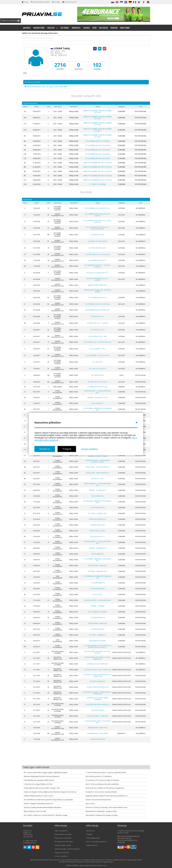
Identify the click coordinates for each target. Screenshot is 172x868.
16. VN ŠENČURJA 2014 (97, 618)
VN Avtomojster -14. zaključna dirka (98, 600)
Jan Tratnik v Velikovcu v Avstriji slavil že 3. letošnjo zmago (46, 815)
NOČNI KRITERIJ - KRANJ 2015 (98, 566)
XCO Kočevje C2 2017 (97, 330)
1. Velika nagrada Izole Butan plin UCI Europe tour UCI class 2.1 (98, 647)
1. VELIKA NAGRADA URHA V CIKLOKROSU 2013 (97, 722)
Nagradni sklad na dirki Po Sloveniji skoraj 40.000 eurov (107, 796)
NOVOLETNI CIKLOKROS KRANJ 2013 (97, 704)
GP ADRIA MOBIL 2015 (97, 589)
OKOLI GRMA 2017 (97, 403)
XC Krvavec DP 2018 (97, 235)
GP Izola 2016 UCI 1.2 (98, 536)
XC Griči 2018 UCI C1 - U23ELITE (98, 323)
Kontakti (56, 2)
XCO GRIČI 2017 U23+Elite (97, 369)
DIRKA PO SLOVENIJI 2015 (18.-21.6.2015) (98, 163)
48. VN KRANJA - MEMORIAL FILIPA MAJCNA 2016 (97, 502)
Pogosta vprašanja (62, 852)
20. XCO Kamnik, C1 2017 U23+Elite (98, 355)
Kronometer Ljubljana (97, 641)
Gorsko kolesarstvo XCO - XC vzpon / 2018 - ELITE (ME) (46, 87)
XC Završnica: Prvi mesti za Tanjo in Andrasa (102, 780)
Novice (27, 28)
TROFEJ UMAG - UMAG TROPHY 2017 (97, 473)
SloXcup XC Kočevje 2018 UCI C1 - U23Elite (98, 279)
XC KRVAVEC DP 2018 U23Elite (98, 241)
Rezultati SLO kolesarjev (64, 842)
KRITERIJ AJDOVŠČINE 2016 (97, 519)
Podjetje (89, 834)
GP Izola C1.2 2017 (98, 479)
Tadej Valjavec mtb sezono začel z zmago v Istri (42, 788)
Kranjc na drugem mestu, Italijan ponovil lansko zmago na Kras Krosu (50, 792)
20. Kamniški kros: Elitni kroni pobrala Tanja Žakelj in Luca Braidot (48, 800)
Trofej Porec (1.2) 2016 (98, 531)
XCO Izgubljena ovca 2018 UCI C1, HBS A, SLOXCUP (97, 221)
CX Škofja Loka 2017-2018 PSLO (97, 664)
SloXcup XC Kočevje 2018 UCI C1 (98, 273)
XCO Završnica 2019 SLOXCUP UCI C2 (97, 208)
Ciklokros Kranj (97, 710)
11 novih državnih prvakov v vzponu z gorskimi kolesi (106, 772)
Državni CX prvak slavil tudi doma (98, 800)
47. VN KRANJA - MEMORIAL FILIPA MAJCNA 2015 (97, 560)
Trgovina (114, 28)
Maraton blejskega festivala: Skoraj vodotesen (42, 776)
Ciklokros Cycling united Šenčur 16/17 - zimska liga (98, 675)
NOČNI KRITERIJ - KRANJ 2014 (98, 623)
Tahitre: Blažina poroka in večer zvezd (38, 796)
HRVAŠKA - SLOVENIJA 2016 (97, 490)
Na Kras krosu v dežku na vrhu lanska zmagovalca (105, 788)
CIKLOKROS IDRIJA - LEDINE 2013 (97, 716)
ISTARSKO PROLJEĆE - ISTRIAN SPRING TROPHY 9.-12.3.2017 (97, 461)
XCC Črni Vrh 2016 (98, 375)
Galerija (87, 28)
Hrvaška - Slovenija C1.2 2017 (98, 398)
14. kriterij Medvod (98, 629)
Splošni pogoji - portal (63, 845)
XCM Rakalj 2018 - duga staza (98, 733)
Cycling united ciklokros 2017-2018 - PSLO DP (98, 652)
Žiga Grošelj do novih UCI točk (35, 811)
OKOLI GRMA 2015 (97, 554)
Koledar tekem (39, 28)
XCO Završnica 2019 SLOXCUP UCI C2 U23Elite (97, 215)
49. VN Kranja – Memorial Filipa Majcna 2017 (97, 409)
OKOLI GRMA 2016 (97, 496)
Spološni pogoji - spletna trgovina (67, 849)
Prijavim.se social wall (63, 838)
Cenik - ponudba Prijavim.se (97, 842)
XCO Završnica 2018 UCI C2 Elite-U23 (98, 304)
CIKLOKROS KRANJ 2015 (98, 681)
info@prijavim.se (30, 843)
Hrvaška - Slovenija (98, 606)
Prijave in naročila (10, 21)
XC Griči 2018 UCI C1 (97, 316)
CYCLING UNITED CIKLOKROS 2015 (97, 687)
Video (94, 28)
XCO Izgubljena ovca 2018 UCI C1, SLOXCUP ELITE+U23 (98, 228)
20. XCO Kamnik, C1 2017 (98, 349)
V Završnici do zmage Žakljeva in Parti (38, 784)
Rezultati (52, 28)
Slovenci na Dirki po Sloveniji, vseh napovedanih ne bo (106, 807)
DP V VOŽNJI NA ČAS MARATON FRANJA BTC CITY (98, 577)
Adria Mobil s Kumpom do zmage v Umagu (102, 815)
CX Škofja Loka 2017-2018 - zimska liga (97, 670)
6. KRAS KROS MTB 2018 (98, 739)
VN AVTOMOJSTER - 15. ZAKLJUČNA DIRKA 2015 (97, 542)
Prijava (25, 2)
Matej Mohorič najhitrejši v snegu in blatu (101, 811)
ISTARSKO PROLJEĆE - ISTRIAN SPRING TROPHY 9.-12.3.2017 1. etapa (97, 455)
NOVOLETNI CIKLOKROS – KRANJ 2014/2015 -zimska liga (97, 693)
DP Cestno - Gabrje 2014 (97, 635)
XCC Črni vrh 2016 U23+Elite (98, 382)
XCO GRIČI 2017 (97, 362)
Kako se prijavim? (70, 2)
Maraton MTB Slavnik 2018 (98, 285)
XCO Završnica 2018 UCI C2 (98, 298)
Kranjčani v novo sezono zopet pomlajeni (101, 792)
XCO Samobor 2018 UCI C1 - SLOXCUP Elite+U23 (98, 266)
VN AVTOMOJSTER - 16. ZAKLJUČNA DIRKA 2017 (97, 392)
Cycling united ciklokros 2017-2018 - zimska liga (98, 658)
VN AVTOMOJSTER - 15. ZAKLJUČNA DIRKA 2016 (97, 484)
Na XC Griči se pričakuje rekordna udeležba (102, 784)
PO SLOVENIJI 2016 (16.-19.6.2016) (98, 141)
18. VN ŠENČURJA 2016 (97, 508)
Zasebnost (90, 831)
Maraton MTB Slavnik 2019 (98, 728)
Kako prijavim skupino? (63, 834)
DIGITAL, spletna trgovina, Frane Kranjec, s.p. (90, 865)
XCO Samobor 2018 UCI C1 (97, 260)
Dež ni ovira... (91, 803)
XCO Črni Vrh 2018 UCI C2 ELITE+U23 (97, 254)
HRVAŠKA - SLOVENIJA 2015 (97, 548)
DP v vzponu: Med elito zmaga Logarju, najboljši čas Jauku (46, 772)
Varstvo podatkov (89, 449)
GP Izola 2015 (97, 594)
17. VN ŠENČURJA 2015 (97, 583)
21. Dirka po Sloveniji (97, 184)
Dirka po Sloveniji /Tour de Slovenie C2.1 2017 (97, 111)
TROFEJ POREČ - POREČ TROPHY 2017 (97, 467)
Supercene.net (92, 845)
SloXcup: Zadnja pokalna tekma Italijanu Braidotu (42, 807)
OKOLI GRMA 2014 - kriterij (97, 612)
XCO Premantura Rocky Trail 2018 (97, 310)
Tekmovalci (76, 28)
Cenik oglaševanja (93, 838)
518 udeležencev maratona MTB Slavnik (39, 780)
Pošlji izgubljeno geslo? (40, 2)
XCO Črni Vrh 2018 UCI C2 (97, 248)
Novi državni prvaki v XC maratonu (99, 776)
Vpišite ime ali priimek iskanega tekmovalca (40, 33)
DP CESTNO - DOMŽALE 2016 (97, 513)
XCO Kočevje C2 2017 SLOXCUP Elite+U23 (98, 342)
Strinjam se (45, 449)
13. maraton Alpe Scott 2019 (98, 387)
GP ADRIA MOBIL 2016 (97, 525)
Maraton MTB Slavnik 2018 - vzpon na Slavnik (97, 291)
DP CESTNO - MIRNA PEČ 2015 (98, 571)
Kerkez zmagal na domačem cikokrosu (38, 803)
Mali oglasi (103, 28)
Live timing (65, 28)
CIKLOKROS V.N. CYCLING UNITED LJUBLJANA (97, 699)
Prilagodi (67, 449)
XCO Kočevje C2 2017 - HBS (97, 336)
